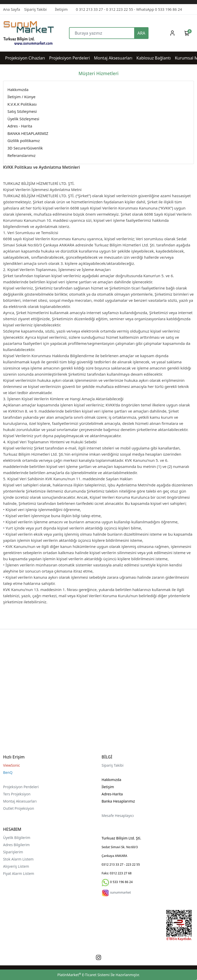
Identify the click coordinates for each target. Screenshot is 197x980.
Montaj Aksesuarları (20, 801)
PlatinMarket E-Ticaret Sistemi (83, 975)
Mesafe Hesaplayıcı (118, 816)
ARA (141, 33)
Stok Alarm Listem (18, 859)
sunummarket (120, 892)
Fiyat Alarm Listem (19, 873)
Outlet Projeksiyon (19, 808)
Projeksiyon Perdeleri (21, 787)
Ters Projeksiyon (17, 794)
